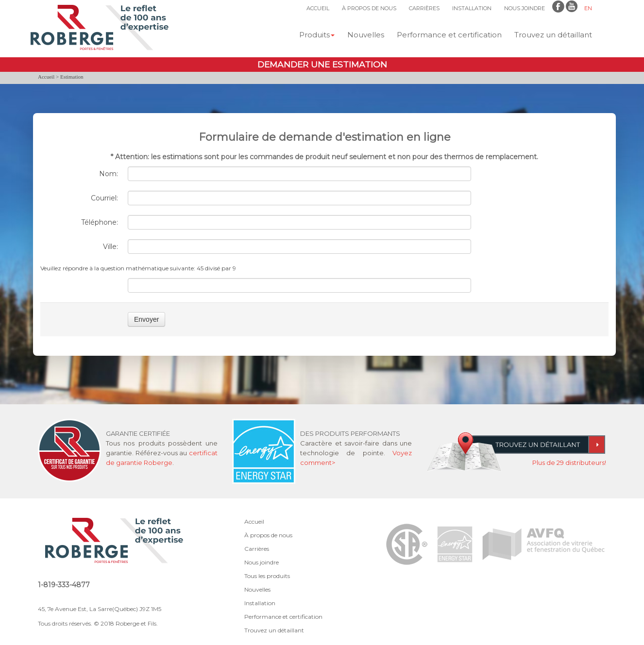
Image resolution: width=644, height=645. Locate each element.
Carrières (257, 549)
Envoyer (146, 319)
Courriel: (104, 198)
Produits (317, 35)
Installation (260, 603)
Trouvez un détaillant (553, 35)
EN (588, 8)
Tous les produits (267, 576)
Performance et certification (449, 35)
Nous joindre (262, 562)
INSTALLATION (472, 8)
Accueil (46, 77)
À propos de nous (268, 535)
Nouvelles (366, 35)
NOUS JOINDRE (525, 8)
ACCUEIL (318, 8)
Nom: (109, 174)
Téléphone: (100, 222)
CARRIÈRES (424, 8)
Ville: (110, 247)
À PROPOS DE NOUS (369, 8)
